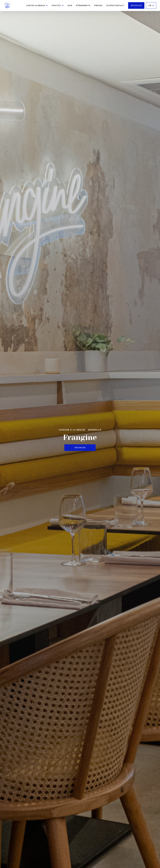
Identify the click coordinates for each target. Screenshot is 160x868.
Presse (98, 5)
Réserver (136, 5)
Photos (58, 5)
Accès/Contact (115, 5)
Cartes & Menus (37, 5)
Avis (70, 5)
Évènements (83, 5)
